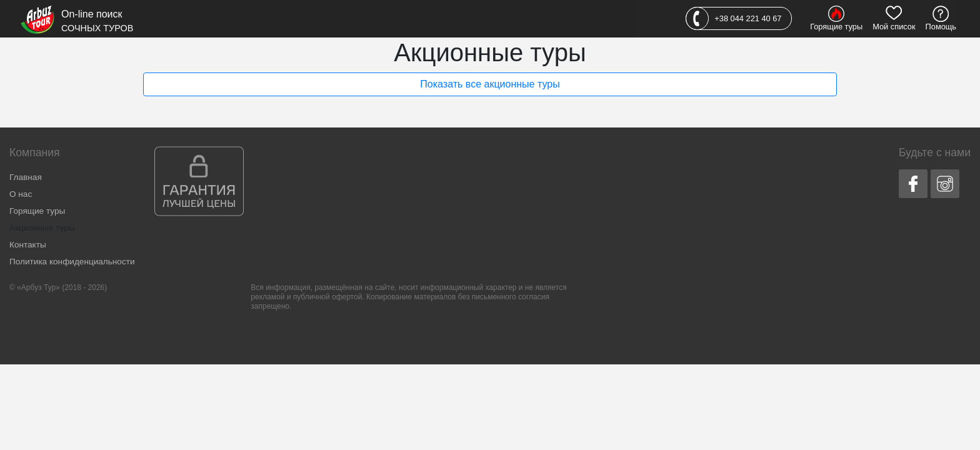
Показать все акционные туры (490, 84)
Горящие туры (37, 211)
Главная (26, 177)
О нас (21, 194)
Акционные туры (42, 228)
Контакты (28, 245)
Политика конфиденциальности (72, 262)
